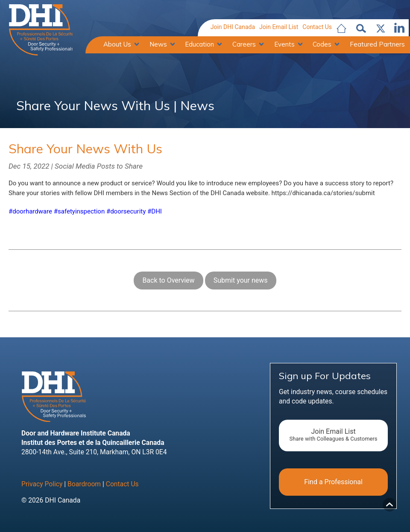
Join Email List (279, 27)
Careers (244, 45)
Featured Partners (377, 45)
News (158, 45)
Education (199, 45)
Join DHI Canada (233, 27)
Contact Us (317, 27)
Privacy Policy (42, 487)
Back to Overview (168, 283)
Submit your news (241, 283)
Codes (322, 45)
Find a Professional (333, 485)
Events (284, 45)
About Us (117, 45)
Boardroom (84, 487)
